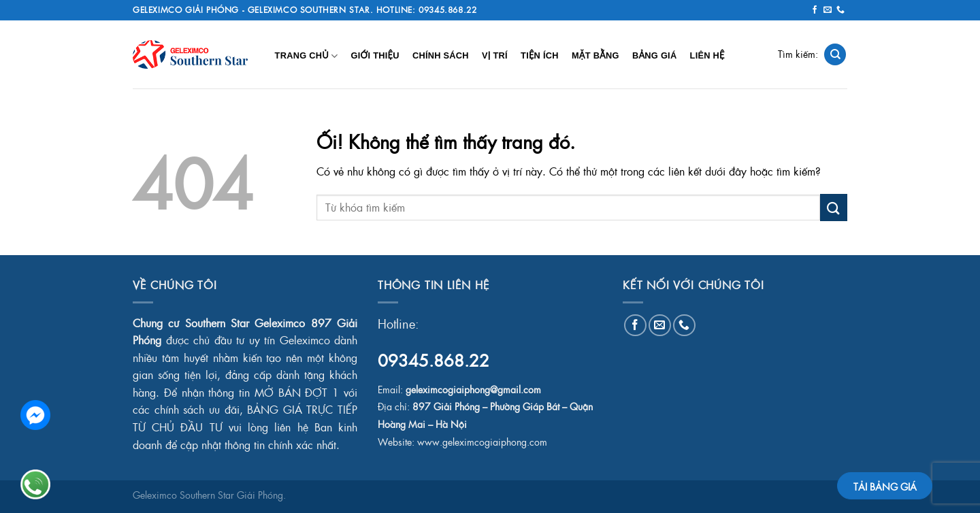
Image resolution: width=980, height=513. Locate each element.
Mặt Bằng (595, 55)
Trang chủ (307, 56)
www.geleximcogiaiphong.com (482, 442)
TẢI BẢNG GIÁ (885, 486)
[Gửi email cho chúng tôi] (828, 10)
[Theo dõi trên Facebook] (815, 10)
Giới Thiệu (375, 55)
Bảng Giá (654, 55)
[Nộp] (834, 207)
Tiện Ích (540, 55)
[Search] (835, 55)
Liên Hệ (707, 55)
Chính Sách (441, 55)
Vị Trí (495, 55)
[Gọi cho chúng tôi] (840, 10)
